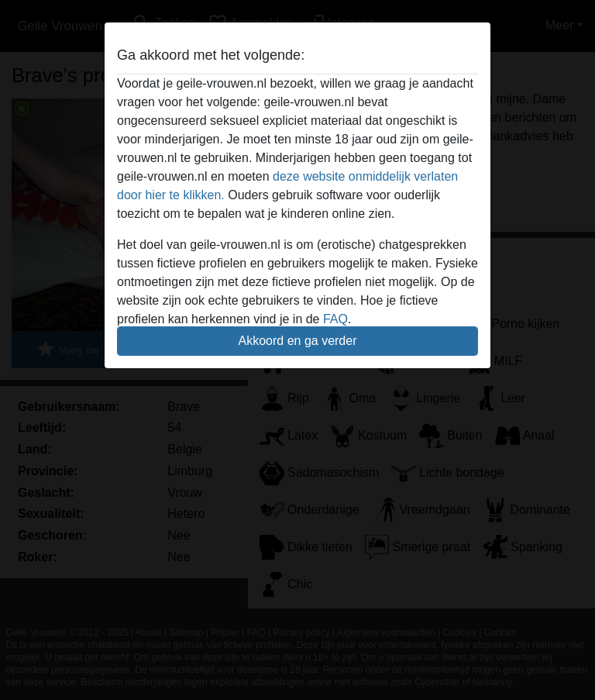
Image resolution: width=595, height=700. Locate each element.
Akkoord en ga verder (298, 341)
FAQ (335, 319)
